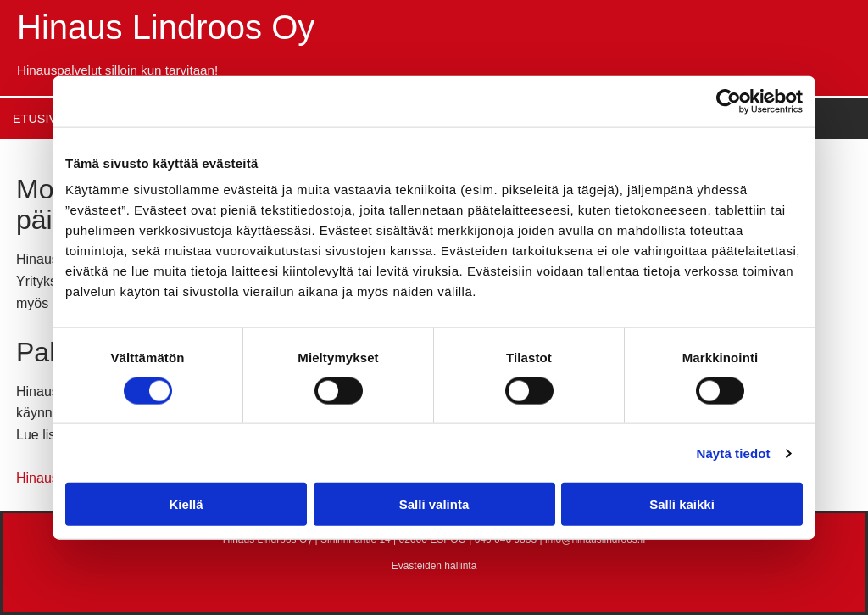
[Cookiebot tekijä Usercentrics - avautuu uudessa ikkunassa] (729, 101)
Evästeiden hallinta (434, 566)
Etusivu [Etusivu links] (39, 119)
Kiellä (186, 504)
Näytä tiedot (734, 453)
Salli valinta (434, 504)
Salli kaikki (682, 504)
